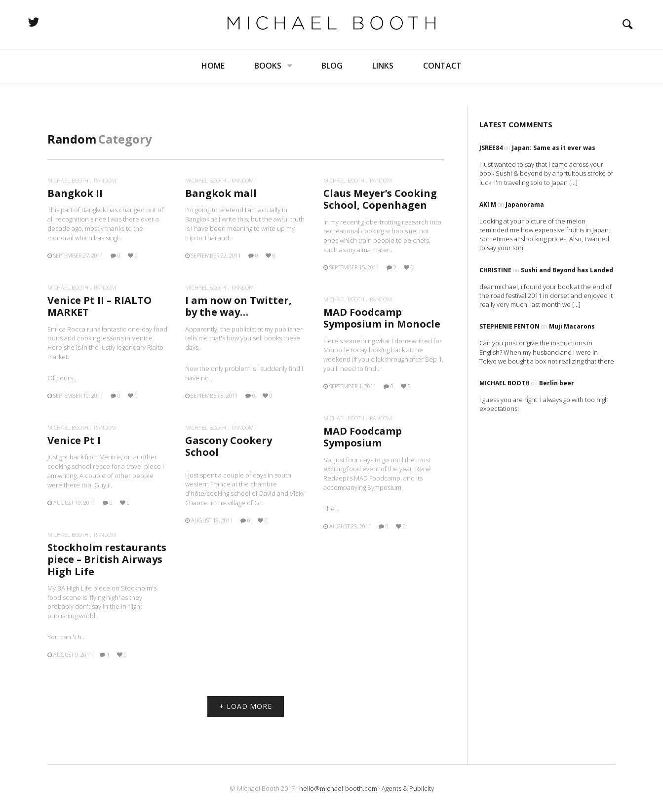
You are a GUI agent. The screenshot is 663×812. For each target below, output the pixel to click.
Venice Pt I (74, 440)
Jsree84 (491, 148)
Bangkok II (75, 193)
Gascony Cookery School (229, 446)
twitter (72, 34)
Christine (495, 270)
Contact (442, 89)
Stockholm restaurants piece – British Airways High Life (107, 559)
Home (213, 89)
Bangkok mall (221, 193)
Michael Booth (68, 180)
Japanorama (525, 204)
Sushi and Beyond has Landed (567, 270)
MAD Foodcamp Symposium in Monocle (382, 318)
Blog (332, 89)
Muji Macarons (572, 326)
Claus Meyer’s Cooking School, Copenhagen (380, 199)
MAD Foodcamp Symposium (363, 437)
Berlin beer (557, 383)
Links (383, 89)
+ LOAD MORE (246, 706)
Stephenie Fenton (509, 326)
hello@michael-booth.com (338, 788)
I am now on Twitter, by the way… (238, 306)
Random (105, 180)
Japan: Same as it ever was (554, 148)
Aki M (488, 204)
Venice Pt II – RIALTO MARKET (99, 306)
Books (268, 89)
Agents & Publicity (408, 788)
